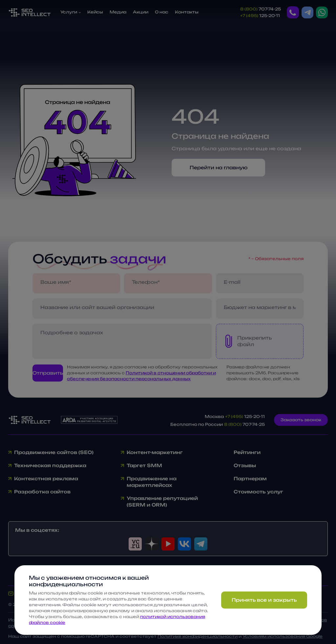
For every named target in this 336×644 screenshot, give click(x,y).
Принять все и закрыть (264, 600)
